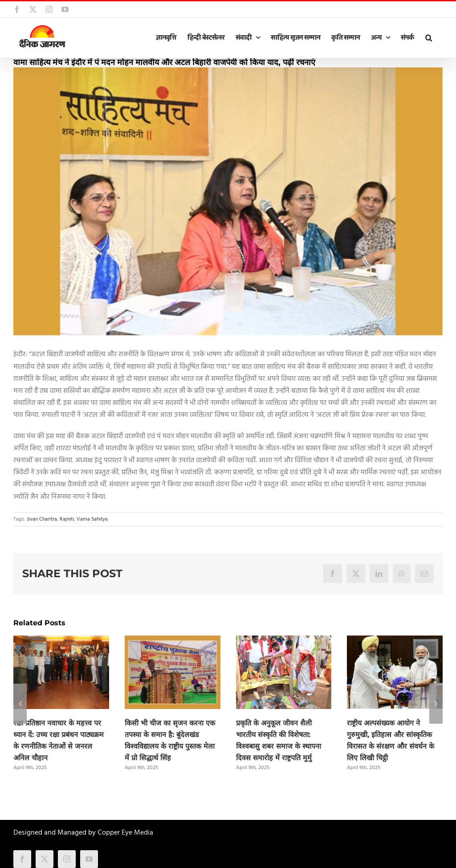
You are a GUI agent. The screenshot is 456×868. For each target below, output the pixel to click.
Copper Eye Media (125, 833)
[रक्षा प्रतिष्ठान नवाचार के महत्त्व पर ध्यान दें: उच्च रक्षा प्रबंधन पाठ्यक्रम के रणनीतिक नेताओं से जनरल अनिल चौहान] (61, 641)
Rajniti (67, 519)
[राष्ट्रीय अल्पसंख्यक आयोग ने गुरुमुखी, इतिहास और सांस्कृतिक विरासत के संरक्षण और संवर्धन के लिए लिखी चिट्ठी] (395, 641)
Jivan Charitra (42, 519)
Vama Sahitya (92, 519)
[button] (428, 38)
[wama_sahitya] (228, 202)
